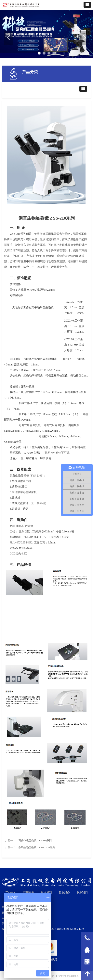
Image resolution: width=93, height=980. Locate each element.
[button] (87, 5)
